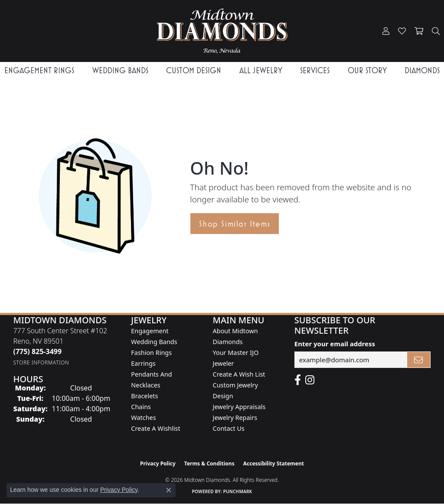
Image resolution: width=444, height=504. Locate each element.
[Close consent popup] (169, 490)
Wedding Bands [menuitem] (154, 342)
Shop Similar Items (235, 224)
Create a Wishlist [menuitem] (155, 428)
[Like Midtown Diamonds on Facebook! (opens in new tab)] (298, 380)
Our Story (367, 70)
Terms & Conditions (209, 463)
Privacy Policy (158, 463)
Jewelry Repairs (235, 418)
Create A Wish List (239, 374)
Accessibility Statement (274, 463)
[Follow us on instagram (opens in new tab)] (310, 380)
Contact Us (229, 428)
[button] (386, 31)
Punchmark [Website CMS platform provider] (238, 491)
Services (315, 70)
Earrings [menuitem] (143, 363)
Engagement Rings (39, 70)
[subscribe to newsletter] (419, 360)
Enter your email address (335, 344)
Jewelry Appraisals (239, 407)
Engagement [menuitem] (150, 331)
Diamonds (422, 70)
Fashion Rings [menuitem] (151, 353)
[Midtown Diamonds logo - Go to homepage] (222, 31)
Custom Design (194, 70)
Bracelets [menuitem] (144, 396)
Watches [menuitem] (143, 418)
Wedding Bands (120, 70)
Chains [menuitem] (141, 407)
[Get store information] (41, 363)
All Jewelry (261, 70)
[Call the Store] (37, 351)
